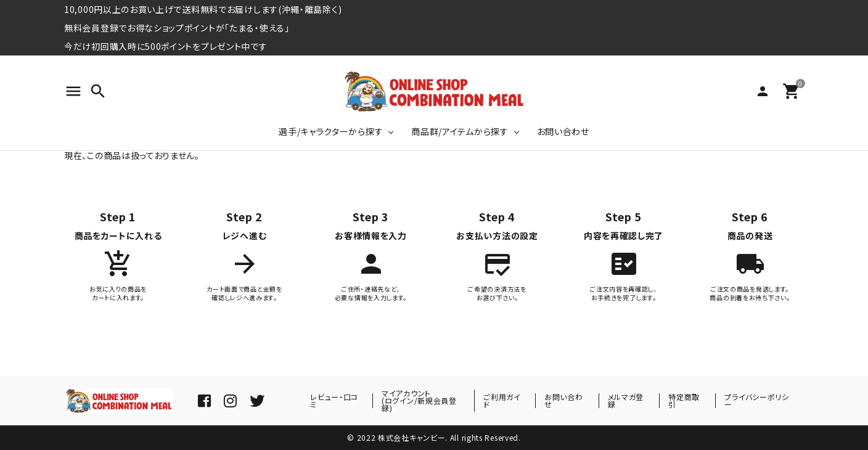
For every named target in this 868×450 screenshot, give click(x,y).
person (763, 91)
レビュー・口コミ (334, 400)
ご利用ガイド (502, 400)
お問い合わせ (563, 131)
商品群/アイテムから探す (460, 131)
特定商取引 (684, 400)
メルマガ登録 (626, 400)
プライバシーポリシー (756, 400)
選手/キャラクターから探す (331, 131)
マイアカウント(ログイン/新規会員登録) (419, 400)
